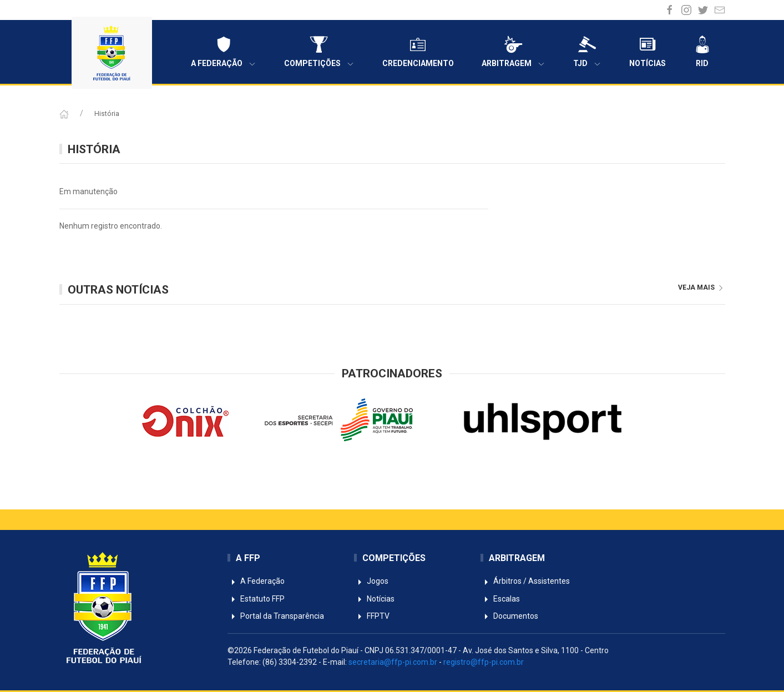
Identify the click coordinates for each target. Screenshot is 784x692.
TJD (587, 52)
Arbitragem (514, 52)
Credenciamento (418, 52)
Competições (319, 52)
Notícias (648, 52)
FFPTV (372, 616)
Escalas (500, 599)
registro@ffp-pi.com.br (484, 662)
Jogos (371, 581)
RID (702, 52)
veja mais (702, 287)
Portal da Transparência (276, 616)
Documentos (509, 616)
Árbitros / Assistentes (525, 581)
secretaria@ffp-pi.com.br (393, 662)
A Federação (224, 52)
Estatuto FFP (256, 599)
